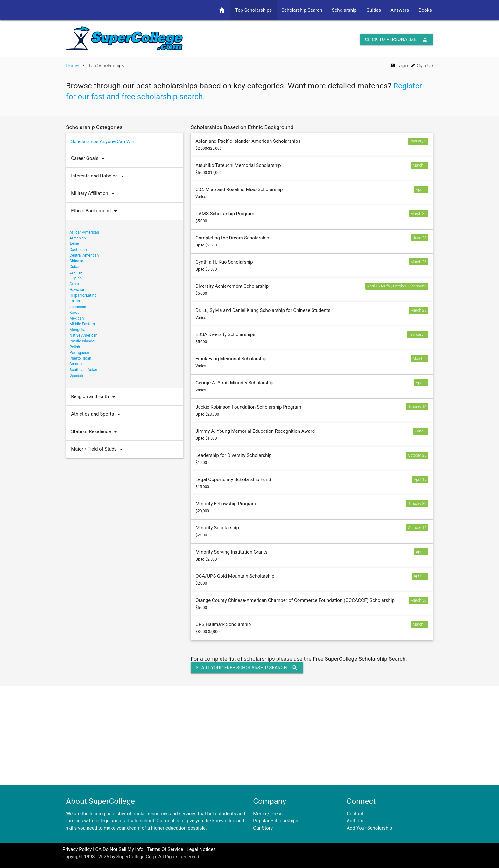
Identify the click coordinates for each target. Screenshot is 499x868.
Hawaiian (77, 290)
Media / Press (268, 814)
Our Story (263, 828)
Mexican (77, 318)
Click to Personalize (397, 39)
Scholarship (344, 10)
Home (72, 65)
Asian (74, 244)
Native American (83, 335)
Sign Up (422, 65)
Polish (75, 347)
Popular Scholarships (276, 821)
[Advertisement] (250, 736)
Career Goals (89, 159)
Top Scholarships (253, 10)
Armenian (77, 238)
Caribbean (78, 250)
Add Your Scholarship (369, 828)
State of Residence (96, 432)
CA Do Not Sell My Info (119, 849)
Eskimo (76, 272)
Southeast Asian (83, 370)
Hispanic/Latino (83, 295)
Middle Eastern (82, 324)
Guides (374, 10)
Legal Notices (201, 849)
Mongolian (78, 330)
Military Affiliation (94, 194)
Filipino (76, 278)
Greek (74, 284)
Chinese (76, 261)
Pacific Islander (82, 341)
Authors (355, 821)
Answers (400, 10)
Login (399, 65)
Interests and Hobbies (99, 176)
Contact (355, 814)
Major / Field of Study (98, 449)
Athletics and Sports (97, 414)
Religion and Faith (95, 397)
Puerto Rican (80, 358)
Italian (75, 301)
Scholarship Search (302, 10)
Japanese (78, 307)
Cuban (75, 267)
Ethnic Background (96, 211)
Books (425, 10)
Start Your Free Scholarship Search (247, 668)
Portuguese (79, 353)
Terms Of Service (165, 849)
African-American (84, 232)
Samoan (76, 364)
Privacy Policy (77, 849)
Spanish (76, 375)
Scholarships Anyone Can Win (103, 141)
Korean (75, 313)
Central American (84, 255)
